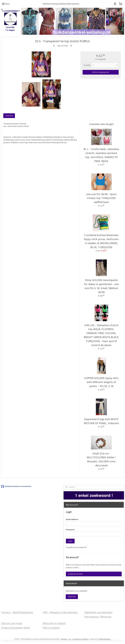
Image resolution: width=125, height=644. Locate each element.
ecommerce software (81, 639)
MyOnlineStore (105, 639)
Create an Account (75, 574)
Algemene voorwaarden (98, 612)
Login (70, 541)
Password (70, 530)
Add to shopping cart (101, 72)
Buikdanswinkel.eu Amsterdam (16, 487)
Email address (72, 519)
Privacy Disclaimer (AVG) (15, 628)
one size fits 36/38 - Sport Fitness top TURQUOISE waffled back (101, 198)
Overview (9, 116)
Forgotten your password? (76, 547)
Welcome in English (54, 623)
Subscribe (72, 597)
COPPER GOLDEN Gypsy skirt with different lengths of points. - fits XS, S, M (101, 382)
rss (70, 639)
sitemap (64, 639)
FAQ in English (51, 628)
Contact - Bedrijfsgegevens (17, 612)
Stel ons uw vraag (12, 623)
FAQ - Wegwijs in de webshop (60, 612)
